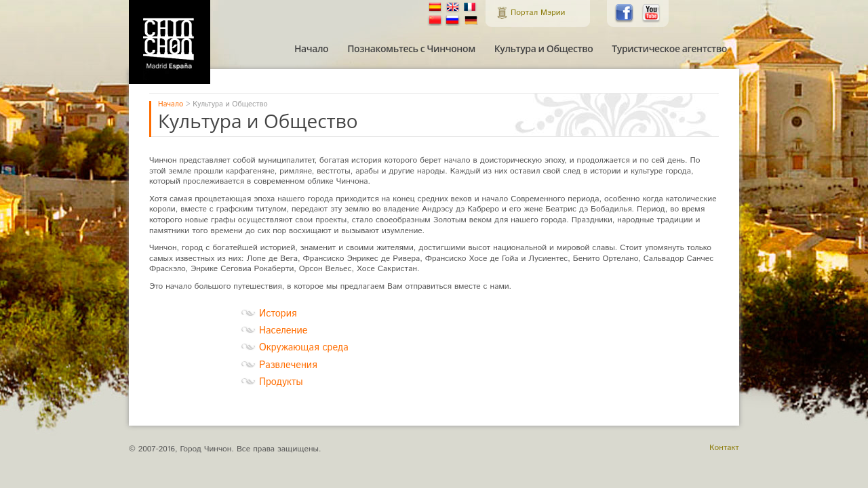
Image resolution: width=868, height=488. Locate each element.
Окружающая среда (304, 348)
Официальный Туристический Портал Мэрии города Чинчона (170, 42)
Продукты (281, 382)
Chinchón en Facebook (625, 14)
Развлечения (288, 365)
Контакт (724, 448)
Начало (311, 49)
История (278, 314)
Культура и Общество (544, 49)
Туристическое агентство (669, 49)
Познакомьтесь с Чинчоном (411, 49)
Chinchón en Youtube (652, 14)
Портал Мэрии (538, 13)
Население (283, 331)
